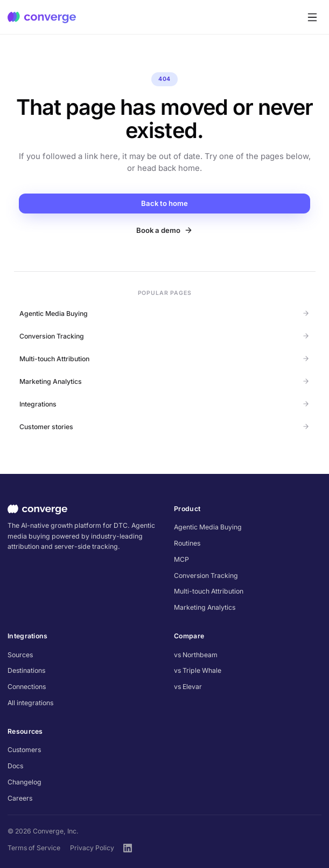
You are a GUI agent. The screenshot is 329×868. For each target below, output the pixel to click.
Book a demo (164, 230)
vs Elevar (188, 687)
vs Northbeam (196, 655)
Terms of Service (34, 848)
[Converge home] (42, 17)
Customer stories (164, 427)
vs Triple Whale (198, 670)
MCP (181, 559)
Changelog (24, 782)
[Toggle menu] (312, 17)
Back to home (164, 203)
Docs (15, 766)
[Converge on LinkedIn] (128, 848)
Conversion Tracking (164, 336)
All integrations (30, 703)
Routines (187, 543)
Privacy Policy (92, 848)
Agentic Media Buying (164, 314)
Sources (20, 655)
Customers (24, 750)
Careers (20, 798)
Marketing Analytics (164, 381)
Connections (27, 687)
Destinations (26, 670)
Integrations (164, 404)
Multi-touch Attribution (164, 359)
